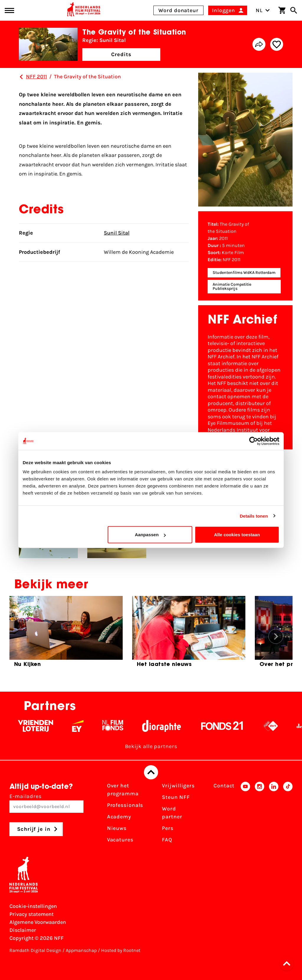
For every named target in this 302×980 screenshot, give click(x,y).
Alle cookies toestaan (237, 535)
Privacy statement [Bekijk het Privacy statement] (32, 914)
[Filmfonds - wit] (119, 726)
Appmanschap (81, 950)
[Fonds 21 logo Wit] (228, 726)
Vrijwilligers (178, 786)
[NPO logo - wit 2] (277, 726)
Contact (224, 786)
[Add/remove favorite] (277, 44)
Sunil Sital (117, 233)
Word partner (172, 813)
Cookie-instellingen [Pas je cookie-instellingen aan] (33, 906)
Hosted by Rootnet (121, 950)
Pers (168, 828)
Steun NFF (176, 797)
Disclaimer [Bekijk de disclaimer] (23, 930)
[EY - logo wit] (84, 726)
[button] (288, 963)
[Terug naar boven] (151, 772)
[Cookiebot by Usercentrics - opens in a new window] (253, 441)
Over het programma (123, 790)
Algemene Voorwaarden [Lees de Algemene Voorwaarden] (38, 922)
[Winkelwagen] (282, 10)
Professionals (125, 805)
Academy (119, 817)
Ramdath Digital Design (35, 950)
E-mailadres (46, 803)
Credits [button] (121, 54)
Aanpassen (150, 535)
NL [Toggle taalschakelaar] (263, 10)
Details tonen (254, 516)
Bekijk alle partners (151, 746)
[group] (66, 634)
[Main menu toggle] (9, 10)
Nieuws (117, 828)
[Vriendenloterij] (42, 726)
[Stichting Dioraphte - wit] (168, 726)
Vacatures (120, 840)
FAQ (167, 840)
